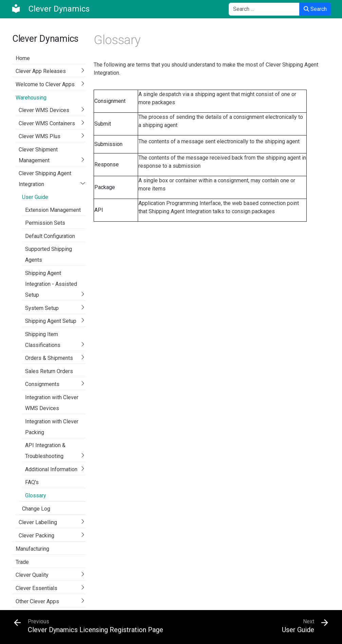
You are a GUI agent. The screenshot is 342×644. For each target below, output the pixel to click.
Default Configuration (50, 236)
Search (315, 9)
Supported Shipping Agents (49, 254)
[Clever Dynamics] (50, 9)
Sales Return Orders (49, 371)
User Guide (35, 197)
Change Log (36, 509)
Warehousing (31, 98)
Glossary (36, 495)
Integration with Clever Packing (52, 427)
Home (23, 58)
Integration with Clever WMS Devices (52, 403)
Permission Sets (45, 223)
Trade (22, 562)
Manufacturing (32, 549)
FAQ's (32, 482)
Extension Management (53, 210)
